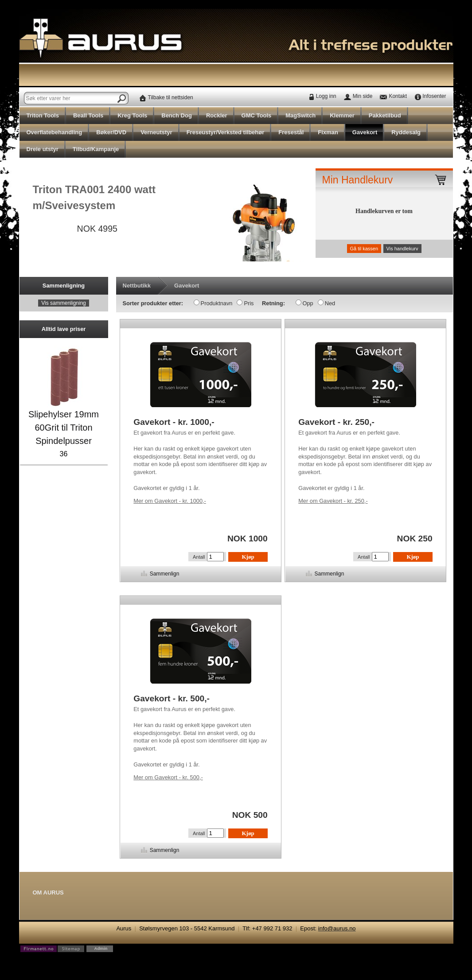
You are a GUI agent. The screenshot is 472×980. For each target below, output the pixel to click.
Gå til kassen (364, 249)
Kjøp (248, 557)
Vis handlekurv (402, 249)
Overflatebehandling (55, 132)
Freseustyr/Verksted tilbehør (226, 132)
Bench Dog (177, 115)
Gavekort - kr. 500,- (168, 777)
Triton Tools (43, 115)
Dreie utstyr (43, 149)
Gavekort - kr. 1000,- (170, 501)
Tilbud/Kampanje (96, 149)
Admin (101, 948)
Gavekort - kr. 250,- (333, 501)
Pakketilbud (385, 115)
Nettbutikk (137, 286)
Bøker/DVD (111, 132)
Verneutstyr (156, 132)
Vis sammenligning (64, 303)
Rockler (217, 115)
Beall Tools (88, 115)
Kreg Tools (132, 115)
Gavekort (365, 132)
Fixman (328, 132)
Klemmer (342, 115)
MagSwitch (300, 115)
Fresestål (291, 132)
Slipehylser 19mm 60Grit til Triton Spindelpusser (64, 428)
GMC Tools (257, 115)
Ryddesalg (406, 132)
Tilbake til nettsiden (171, 97)
